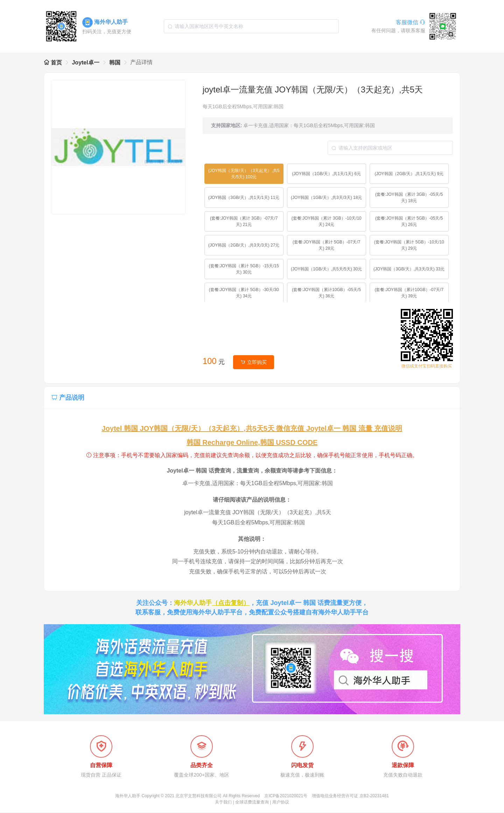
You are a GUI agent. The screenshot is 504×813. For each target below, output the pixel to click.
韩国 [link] (115, 63)
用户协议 (281, 803)
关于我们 (223, 803)
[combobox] (251, 26)
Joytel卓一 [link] (85, 63)
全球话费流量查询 (252, 803)
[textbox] (251, 26)
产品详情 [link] (141, 62)
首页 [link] (53, 63)
